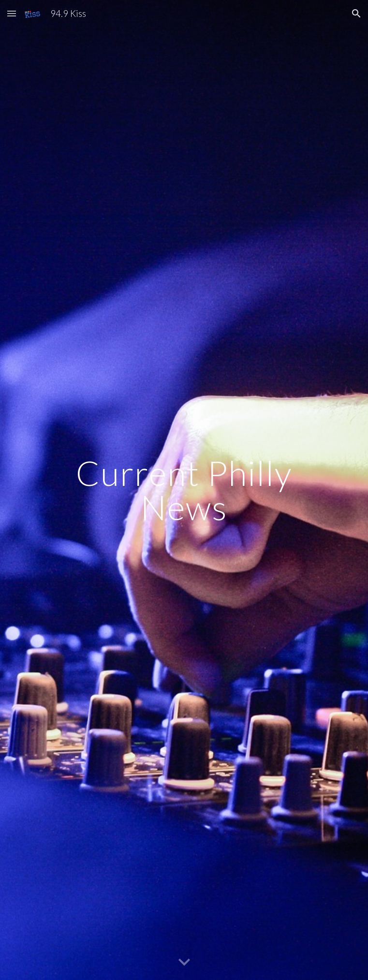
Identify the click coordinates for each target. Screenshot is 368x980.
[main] (184, 490)
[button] (12, 13)
